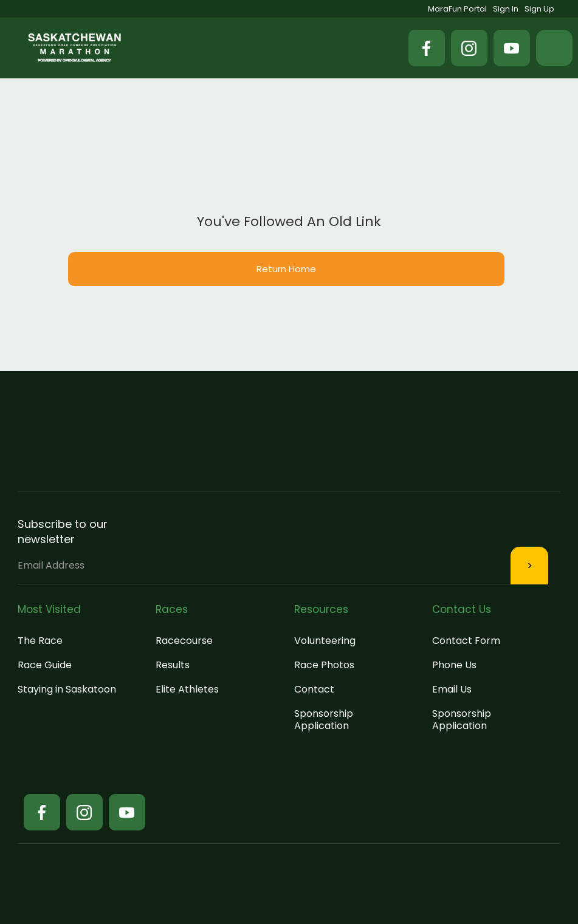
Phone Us (454, 665)
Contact (314, 689)
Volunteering (325, 641)
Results (173, 665)
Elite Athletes (187, 689)
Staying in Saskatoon (67, 689)
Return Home (286, 269)
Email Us (452, 689)
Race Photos (324, 665)
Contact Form (466, 641)
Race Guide (45, 665)
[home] (74, 48)
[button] (554, 48)
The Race (40, 641)
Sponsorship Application (324, 720)
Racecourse (184, 641)
